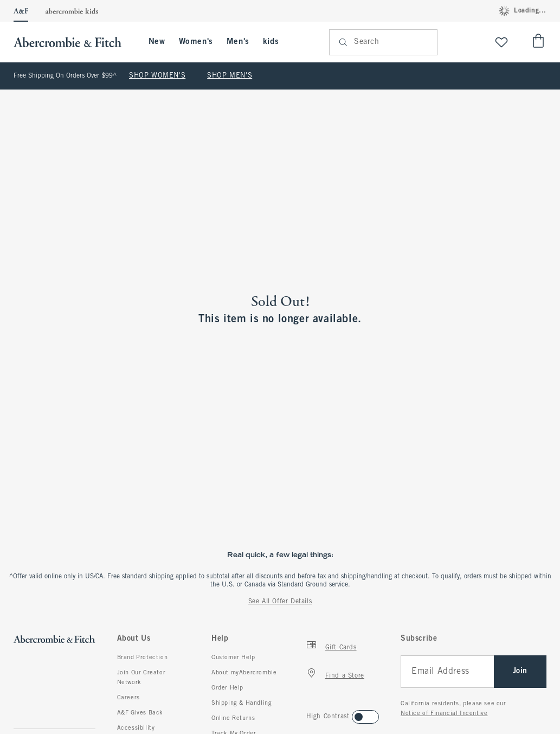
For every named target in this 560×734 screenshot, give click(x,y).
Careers (128, 698)
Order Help (227, 688)
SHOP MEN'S (230, 76)
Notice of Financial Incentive (444, 713)
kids (271, 42)
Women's (196, 42)
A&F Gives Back (140, 713)
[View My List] (501, 42)
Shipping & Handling (242, 703)
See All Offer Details (280, 602)
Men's (238, 42)
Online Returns (233, 718)
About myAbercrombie (244, 673)
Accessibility (136, 728)
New (157, 42)
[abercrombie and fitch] (73, 42)
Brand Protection (143, 658)
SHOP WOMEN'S (157, 76)
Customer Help (233, 658)
